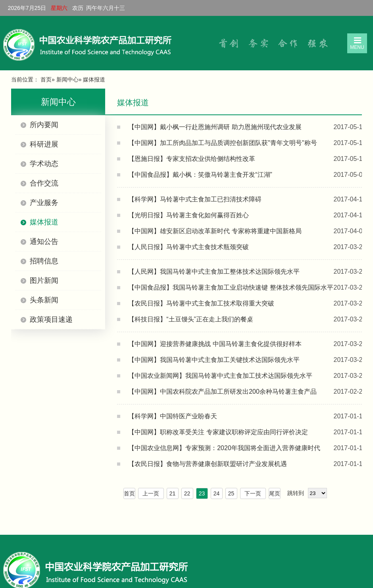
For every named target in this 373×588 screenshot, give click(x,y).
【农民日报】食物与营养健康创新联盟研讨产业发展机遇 (208, 464)
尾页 (275, 493)
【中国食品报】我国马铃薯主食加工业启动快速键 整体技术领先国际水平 (231, 287)
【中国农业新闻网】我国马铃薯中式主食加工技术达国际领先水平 (220, 376)
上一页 (151, 493)
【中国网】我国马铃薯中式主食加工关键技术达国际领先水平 (214, 360)
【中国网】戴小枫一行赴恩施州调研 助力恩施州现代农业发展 (215, 127)
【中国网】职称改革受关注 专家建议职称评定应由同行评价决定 (218, 432)
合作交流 (44, 183)
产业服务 (44, 203)
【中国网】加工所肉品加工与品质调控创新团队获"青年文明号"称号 (222, 143)
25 (231, 493)
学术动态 (44, 164)
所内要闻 (44, 125)
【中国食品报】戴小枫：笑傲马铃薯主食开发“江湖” (200, 175)
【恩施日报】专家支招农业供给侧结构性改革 (192, 159)
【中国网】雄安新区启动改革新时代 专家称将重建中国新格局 (215, 231)
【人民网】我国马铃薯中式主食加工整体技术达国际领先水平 (214, 272)
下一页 (253, 493)
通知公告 (44, 242)
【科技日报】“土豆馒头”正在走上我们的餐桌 (191, 319)
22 (187, 493)
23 (202, 493)
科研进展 (44, 144)
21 (173, 493)
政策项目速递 (51, 319)
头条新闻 (44, 300)
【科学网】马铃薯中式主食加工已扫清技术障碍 (195, 199)
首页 (46, 79)
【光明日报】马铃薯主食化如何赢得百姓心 (188, 215)
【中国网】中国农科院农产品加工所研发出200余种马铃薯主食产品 (222, 392)
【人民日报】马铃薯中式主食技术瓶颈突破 (188, 247)
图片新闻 (44, 280)
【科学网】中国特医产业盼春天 (173, 416)
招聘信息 (44, 261)
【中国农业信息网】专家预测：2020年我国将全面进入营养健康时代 (224, 448)
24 (217, 493)
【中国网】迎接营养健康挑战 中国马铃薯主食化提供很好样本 (215, 344)
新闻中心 (67, 79)
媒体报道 (44, 222)
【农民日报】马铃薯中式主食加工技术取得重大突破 (201, 303)
